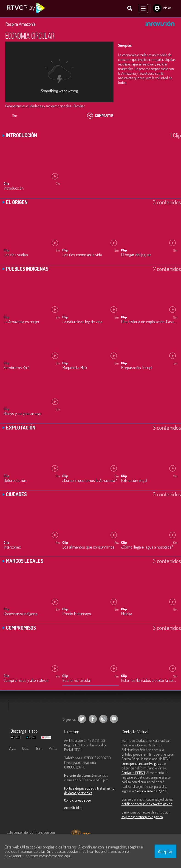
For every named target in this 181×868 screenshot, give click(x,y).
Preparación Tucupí (137, 368)
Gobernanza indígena (20, 614)
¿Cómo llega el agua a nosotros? (147, 547)
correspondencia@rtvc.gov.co (142, 764)
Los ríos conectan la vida (82, 255)
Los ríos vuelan (16, 255)
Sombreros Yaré (17, 368)
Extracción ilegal (134, 481)
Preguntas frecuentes (54, 748)
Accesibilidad (73, 808)
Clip (6, 184)
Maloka (127, 614)
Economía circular (77, 681)
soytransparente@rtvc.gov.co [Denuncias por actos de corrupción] (142, 817)
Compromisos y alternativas (26, 681)
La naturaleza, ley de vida (82, 322)
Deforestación (15, 481)
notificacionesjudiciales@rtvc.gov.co (147, 804)
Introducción (14, 188)
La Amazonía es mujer (21, 322)
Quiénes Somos (28, 748)
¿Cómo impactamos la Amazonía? (90, 481)
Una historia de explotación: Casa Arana (149, 322)
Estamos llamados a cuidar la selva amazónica (149, 681)
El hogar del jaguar (136, 255)
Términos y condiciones (41, 748)
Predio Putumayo (77, 614)
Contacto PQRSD (133, 773)
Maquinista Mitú (75, 368)
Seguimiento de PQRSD (151, 791)
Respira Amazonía (20, 24)
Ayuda (14, 748)
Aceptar (165, 851)
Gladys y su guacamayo (22, 414)
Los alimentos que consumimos (88, 547)
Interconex (12, 547)
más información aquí (55, 856)
